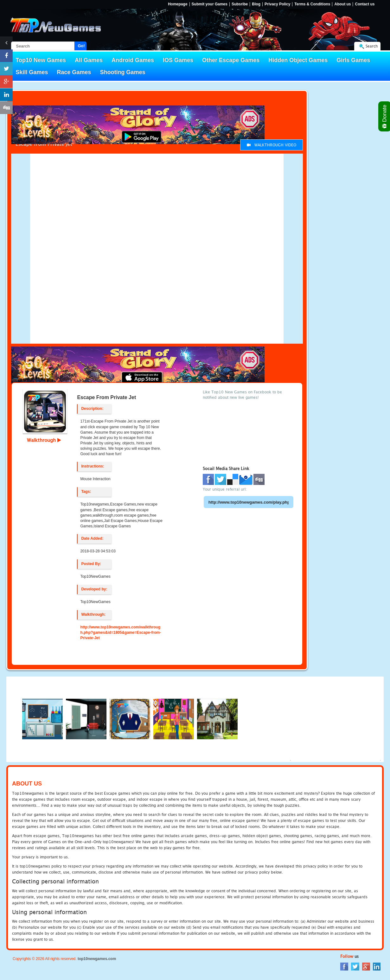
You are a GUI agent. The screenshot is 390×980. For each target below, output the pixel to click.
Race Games (74, 72)
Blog (256, 4)
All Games (89, 60)
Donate (385, 116)
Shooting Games (123, 72)
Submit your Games (210, 4)
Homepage (178, 4)
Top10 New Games (41, 60)
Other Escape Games (231, 60)
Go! (81, 46)
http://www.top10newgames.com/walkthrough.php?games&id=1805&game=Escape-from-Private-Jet (121, 633)
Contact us (365, 4)
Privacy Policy (277, 4)
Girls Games (354, 60)
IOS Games (178, 60)
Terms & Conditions (312, 4)
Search (372, 46)
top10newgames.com (97, 959)
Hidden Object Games (298, 60)
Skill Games (32, 72)
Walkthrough (44, 440)
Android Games (133, 60)
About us (342, 4)
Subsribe (240, 4)
